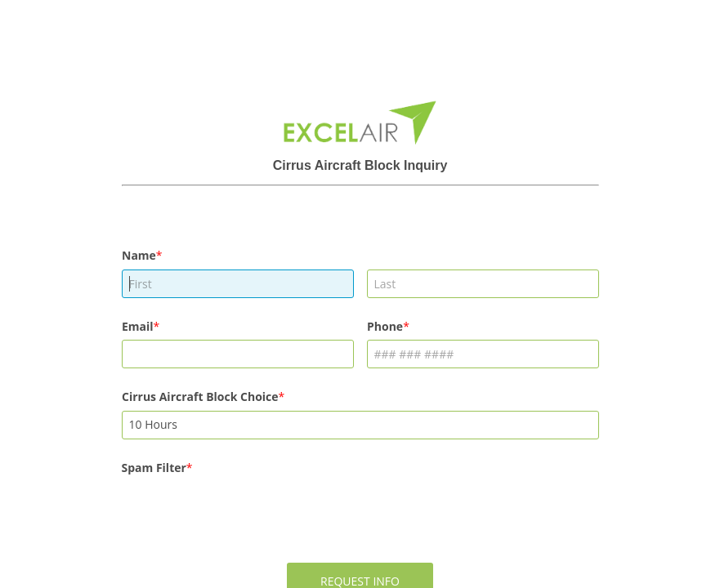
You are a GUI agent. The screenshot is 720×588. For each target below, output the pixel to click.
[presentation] (246, 514)
